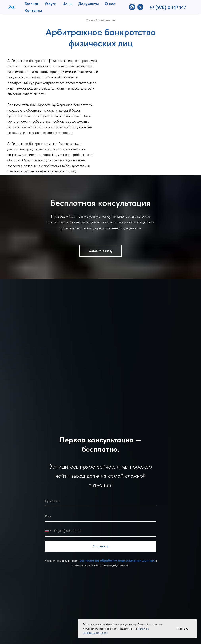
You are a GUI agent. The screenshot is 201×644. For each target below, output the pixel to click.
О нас (110, 4)
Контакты (33, 10)
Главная (32, 4)
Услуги (50, 4)
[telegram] (140, 7)
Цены (67, 4)
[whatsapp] (132, 7)
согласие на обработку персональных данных (117, 560)
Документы (89, 4)
